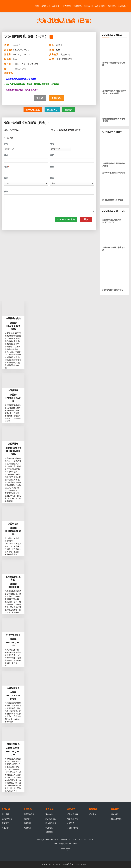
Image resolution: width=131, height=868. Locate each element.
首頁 (37, 6)
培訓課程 (89, 6)
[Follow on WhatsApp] (68, 851)
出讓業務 (56, 6)
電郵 (52, 155)
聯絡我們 (112, 6)
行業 (52, 178)
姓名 (7, 155)
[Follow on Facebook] (63, 851)
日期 (6, 144)
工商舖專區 (100, 6)
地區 (6, 178)
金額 (52, 167)
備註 (6, 192)
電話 (7, 167)
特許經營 (78, 6)
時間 (52, 144)
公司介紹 (45, 6)
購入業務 (67, 6)
